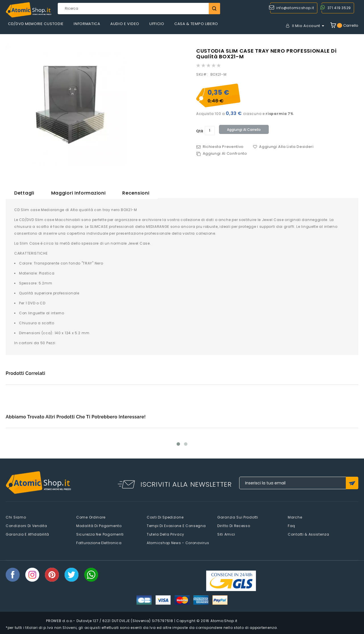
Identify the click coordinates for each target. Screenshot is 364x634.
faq (291, 526)
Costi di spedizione (165, 517)
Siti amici (226, 534)
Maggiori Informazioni (78, 193)
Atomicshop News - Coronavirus (178, 543)
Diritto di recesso (234, 526)
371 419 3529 (339, 8)
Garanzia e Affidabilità (27, 534)
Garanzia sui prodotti (238, 517)
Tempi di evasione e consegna (176, 526)
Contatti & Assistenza (309, 534)
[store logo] (29, 10)
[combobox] (139, 9)
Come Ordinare (91, 517)
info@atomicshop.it (295, 8)
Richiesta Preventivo (223, 147)
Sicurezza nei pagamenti (100, 534)
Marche (295, 517)
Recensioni (136, 193)
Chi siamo (16, 517)
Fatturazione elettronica (99, 543)
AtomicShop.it (224, 621)
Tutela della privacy (166, 534)
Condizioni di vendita (26, 526)
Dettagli (24, 193)
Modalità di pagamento (99, 526)
